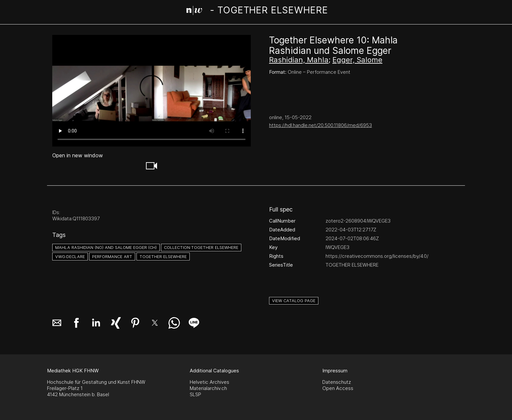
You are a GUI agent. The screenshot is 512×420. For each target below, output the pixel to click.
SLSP (195, 394)
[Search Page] (257, 11)
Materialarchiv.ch (208, 388)
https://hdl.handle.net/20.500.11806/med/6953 (320, 125)
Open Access (338, 388)
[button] (152, 166)
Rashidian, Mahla (299, 60)
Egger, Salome (357, 60)
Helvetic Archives (209, 382)
